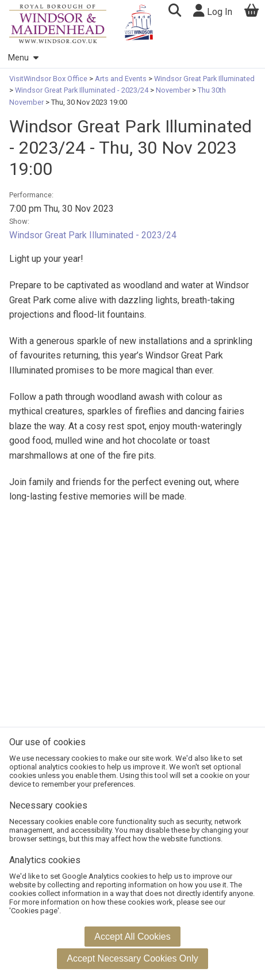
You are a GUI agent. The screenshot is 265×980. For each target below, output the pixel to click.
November (173, 90)
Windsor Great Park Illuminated (203, 79)
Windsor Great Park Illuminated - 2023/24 (82, 90)
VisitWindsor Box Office (49, 79)
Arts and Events (121, 79)
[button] (174, 12)
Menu (23, 58)
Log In (213, 11)
